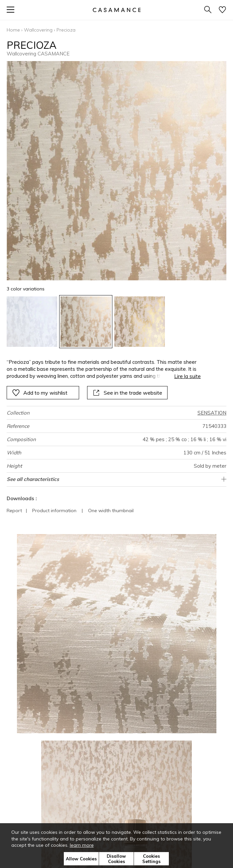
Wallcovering (38, 30)
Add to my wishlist (40, 393)
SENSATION (212, 413)
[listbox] (116, 322)
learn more (82, 845)
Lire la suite (187, 376)
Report (14, 511)
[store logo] (116, 10)
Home (13, 30)
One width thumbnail (111, 511)
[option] (32, 322)
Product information (54, 511)
